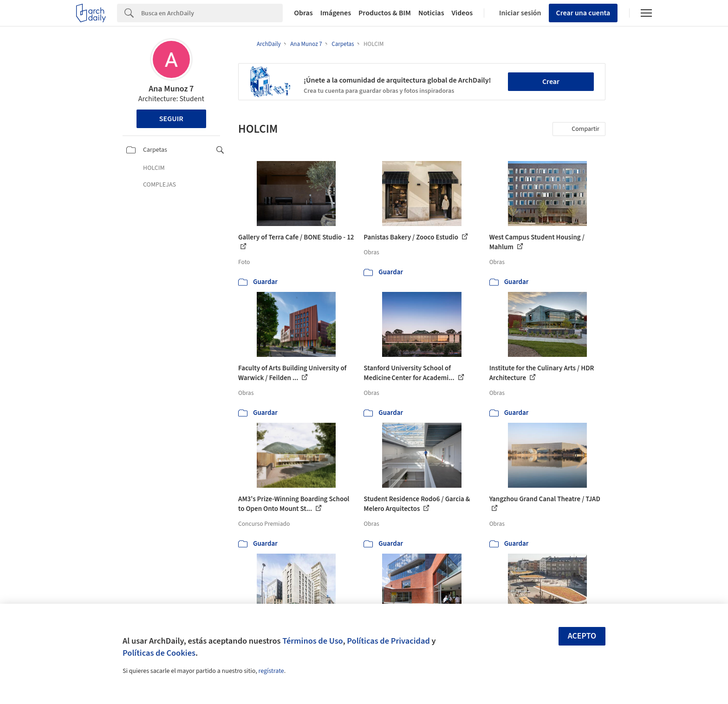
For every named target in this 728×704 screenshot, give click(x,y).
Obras (303, 13)
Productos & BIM (385, 13)
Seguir (171, 119)
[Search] (212, 13)
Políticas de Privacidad (388, 641)
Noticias (431, 13)
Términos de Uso (312, 641)
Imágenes (336, 13)
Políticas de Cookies (159, 653)
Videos (462, 13)
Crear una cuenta (583, 13)
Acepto (582, 636)
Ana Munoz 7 (171, 89)
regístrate (271, 671)
